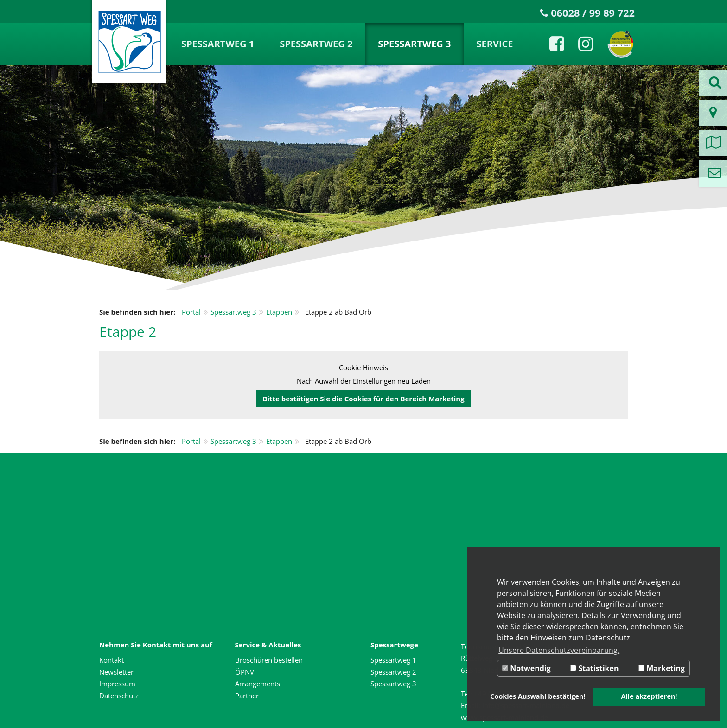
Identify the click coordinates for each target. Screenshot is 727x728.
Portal (191, 312)
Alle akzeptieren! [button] (649, 696)
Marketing (662, 668)
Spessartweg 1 (218, 44)
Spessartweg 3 (414, 44)
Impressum (117, 684)
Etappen (279, 312)
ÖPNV (245, 672)
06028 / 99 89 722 (593, 13)
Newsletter (116, 672)
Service (495, 44)
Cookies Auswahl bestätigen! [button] (538, 696)
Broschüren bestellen (269, 660)
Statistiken (594, 668)
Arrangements (258, 684)
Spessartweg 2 (316, 44)
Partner (247, 696)
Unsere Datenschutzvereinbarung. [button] (559, 650)
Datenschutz (119, 696)
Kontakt (112, 660)
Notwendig (526, 668)
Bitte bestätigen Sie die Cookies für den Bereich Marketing (363, 399)
